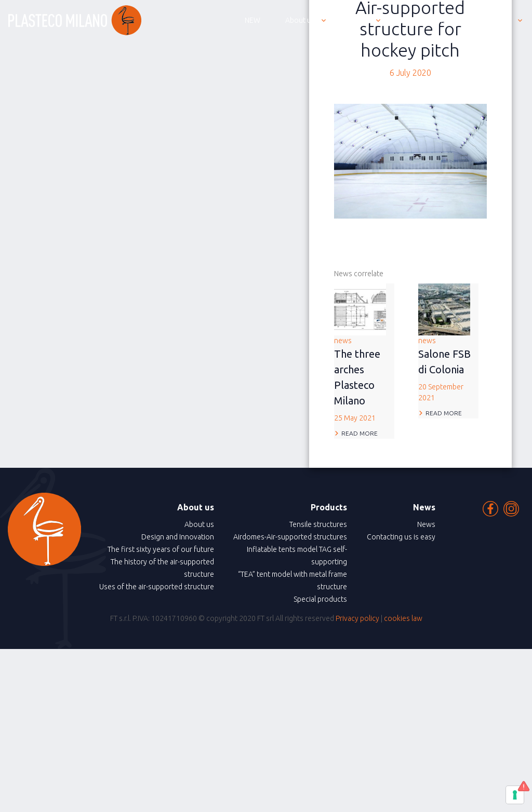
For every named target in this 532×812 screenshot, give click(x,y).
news (364, 380)
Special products (320, 599)
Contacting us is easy (401, 537)
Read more (360, 433)
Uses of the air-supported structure (157, 587)
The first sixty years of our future (161, 549)
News (426, 524)
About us (199, 524)
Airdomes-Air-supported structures (290, 537)
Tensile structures (318, 524)
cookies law (403, 618)
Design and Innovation (178, 537)
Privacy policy (357, 618)
